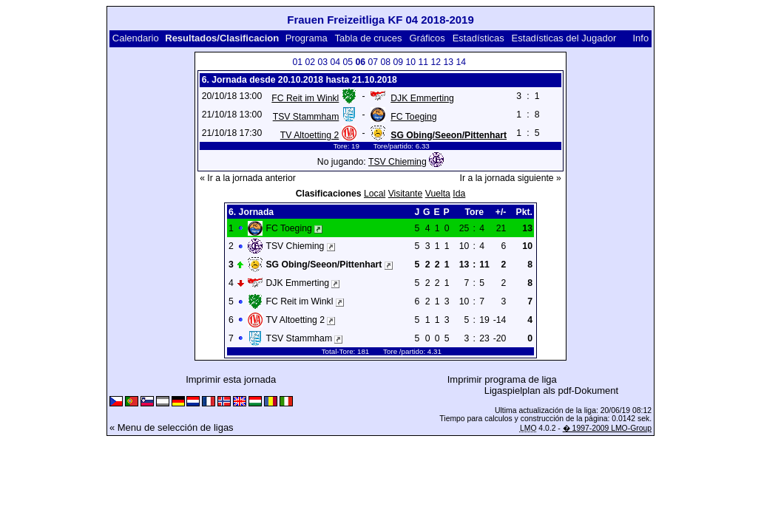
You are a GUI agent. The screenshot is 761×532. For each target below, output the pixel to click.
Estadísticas (478, 38)
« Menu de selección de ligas (172, 427)
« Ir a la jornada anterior (248, 178)
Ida (459, 194)
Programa (307, 38)
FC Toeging (413, 117)
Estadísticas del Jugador (564, 38)
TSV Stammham (306, 117)
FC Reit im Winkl (305, 98)
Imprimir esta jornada (231, 379)
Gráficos (427, 38)
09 (398, 62)
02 (310, 62)
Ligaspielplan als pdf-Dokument (551, 391)
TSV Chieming (398, 162)
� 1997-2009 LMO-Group (607, 428)
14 (461, 62)
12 (436, 62)
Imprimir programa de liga (502, 379)
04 (335, 62)
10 (410, 62)
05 (348, 62)
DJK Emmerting (422, 98)
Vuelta (438, 194)
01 (297, 62)
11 (423, 62)
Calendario (136, 38)
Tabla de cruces (369, 38)
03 (322, 62)
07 (373, 62)
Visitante (406, 194)
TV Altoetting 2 (310, 135)
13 (448, 62)
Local (375, 194)
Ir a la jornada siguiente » (511, 178)
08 (385, 62)
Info (640, 38)
